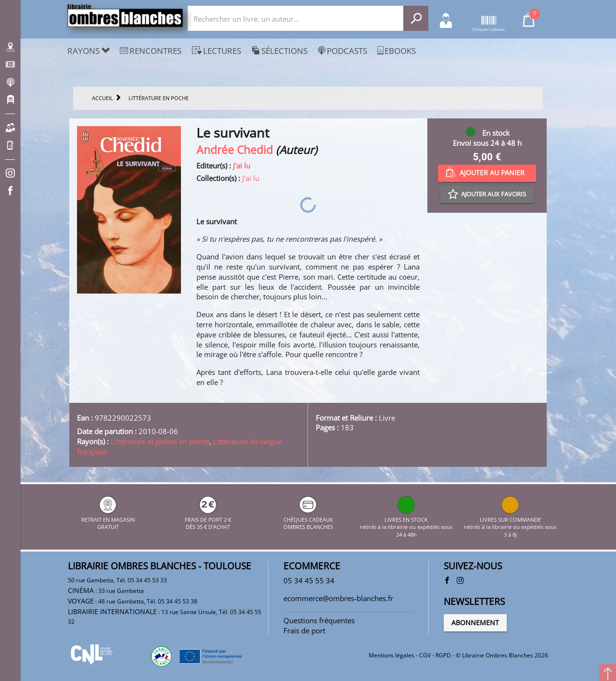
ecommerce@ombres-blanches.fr (338, 598)
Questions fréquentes (319, 620)
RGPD (443, 655)
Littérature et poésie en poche (160, 441)
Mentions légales (391, 655)
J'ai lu (242, 166)
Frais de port (304, 630)
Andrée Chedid (235, 150)
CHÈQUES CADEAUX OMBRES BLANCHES (308, 519)
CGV (425, 655)
